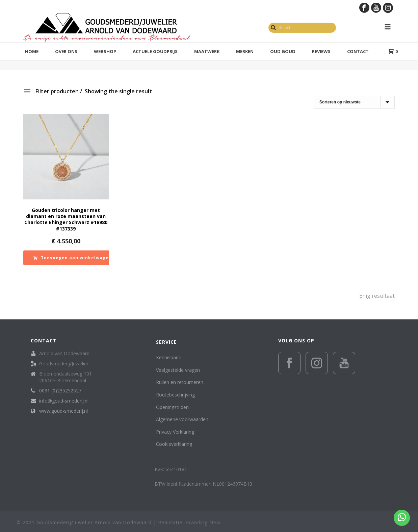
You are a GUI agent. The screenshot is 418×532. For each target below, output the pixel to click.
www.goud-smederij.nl (63, 411)
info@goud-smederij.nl (64, 401)
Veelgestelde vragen (178, 370)
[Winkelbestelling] (354, 102)
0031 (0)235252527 (60, 391)
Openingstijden (172, 407)
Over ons (66, 51)
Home (32, 51)
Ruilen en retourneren (180, 382)
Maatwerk (207, 51)
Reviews (321, 51)
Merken (245, 51)
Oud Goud (283, 51)
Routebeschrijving (175, 395)
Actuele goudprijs (155, 51)
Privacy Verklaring (175, 432)
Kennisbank (168, 357)
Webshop (105, 51)
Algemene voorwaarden (182, 419)
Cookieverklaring (174, 444)
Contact (358, 51)
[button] (73, 258)
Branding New (203, 522)
